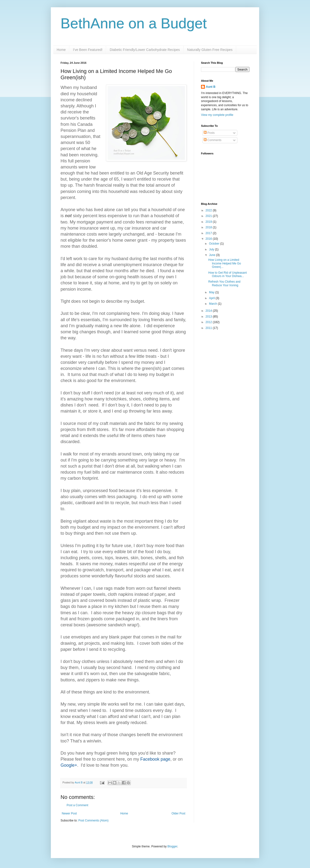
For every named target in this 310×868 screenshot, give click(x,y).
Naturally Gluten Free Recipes (210, 50)
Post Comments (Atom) (93, 820)
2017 (209, 233)
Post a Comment (77, 805)
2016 (209, 239)
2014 (209, 311)
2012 (209, 322)
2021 (209, 216)
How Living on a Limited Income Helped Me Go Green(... (225, 263)
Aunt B (79, 782)
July (212, 249)
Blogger (172, 846)
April (212, 298)
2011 (209, 328)
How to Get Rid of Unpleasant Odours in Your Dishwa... (228, 274)
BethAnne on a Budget (134, 23)
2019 (209, 222)
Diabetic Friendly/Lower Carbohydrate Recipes (145, 50)
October (215, 244)
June (213, 255)
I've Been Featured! (88, 50)
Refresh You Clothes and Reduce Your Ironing (224, 283)
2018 (209, 227)
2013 (209, 317)
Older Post (178, 813)
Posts (209, 133)
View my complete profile (217, 115)
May (212, 292)
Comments (213, 140)
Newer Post (69, 813)
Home (61, 50)
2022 (209, 210)
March (213, 304)
